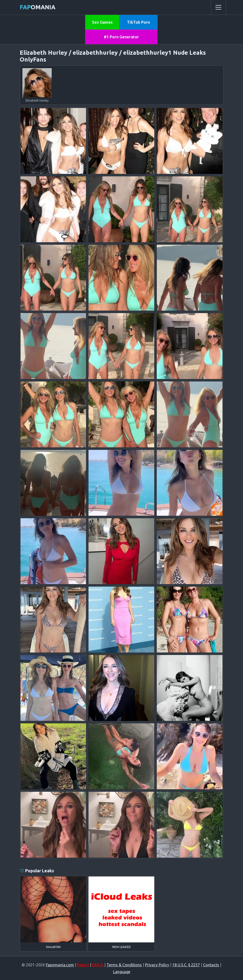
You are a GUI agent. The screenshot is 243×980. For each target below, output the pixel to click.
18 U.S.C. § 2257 (186, 965)
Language (122, 972)
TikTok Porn (138, 22)
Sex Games (102, 22)
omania (38, 7)
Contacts (211, 965)
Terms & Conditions (124, 965)
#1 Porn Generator (121, 37)
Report (83, 965)
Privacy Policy (157, 965)
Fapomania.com (60, 965)
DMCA (98, 965)
